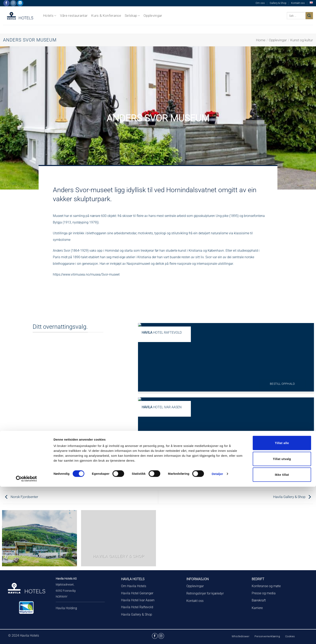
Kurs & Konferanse (106, 16)
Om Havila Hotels (134, 586)
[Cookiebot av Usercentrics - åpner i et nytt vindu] (26, 636)
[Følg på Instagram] (13, 3)
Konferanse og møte (266, 586)
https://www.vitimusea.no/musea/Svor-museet (86, 274)
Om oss (260, 3)
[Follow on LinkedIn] (20, 3)
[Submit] (309, 16)
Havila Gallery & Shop (292, 497)
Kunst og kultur (302, 40)
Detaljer (217, 631)
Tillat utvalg (282, 616)
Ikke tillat (282, 632)
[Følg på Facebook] (6, 3)
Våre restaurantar (74, 16)
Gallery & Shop (278, 3)
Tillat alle (282, 600)
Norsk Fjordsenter (22, 497)
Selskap (132, 16)
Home (261, 40)
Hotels (50, 16)
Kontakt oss (298, 3)
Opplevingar (153, 16)
